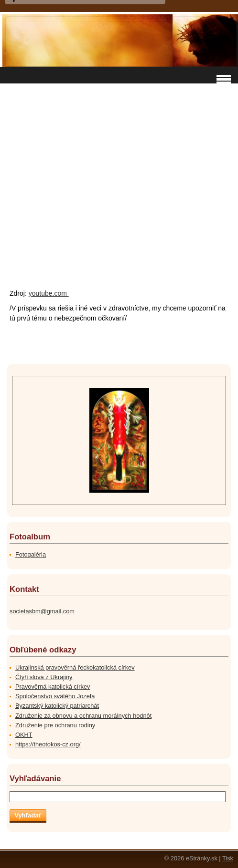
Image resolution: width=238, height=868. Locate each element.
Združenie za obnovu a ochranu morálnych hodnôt (83, 716)
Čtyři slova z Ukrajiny (44, 677)
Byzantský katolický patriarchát (57, 706)
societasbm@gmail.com (42, 611)
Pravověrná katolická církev (53, 687)
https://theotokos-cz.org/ (48, 744)
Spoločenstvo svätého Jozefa (55, 696)
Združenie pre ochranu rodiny (55, 725)
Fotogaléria (31, 554)
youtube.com (49, 293)
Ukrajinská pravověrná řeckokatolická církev (75, 667)
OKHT (24, 735)
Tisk (228, 858)
